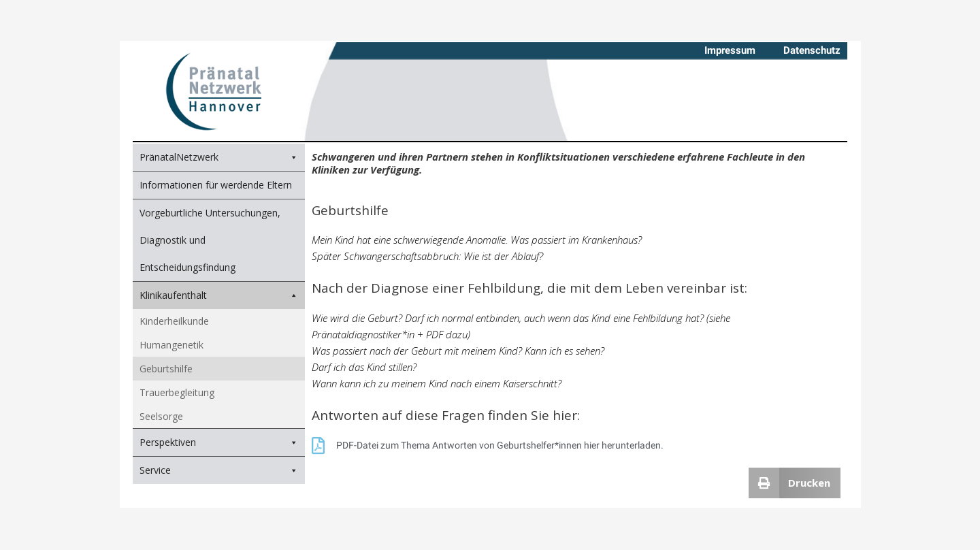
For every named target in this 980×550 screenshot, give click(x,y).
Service (155, 470)
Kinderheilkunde (174, 321)
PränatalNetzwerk (179, 157)
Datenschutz (812, 50)
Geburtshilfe (166, 369)
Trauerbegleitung (177, 392)
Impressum (730, 50)
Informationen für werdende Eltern (216, 185)
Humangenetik (171, 345)
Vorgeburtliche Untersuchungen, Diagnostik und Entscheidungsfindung (210, 240)
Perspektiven (168, 442)
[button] (795, 483)
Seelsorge (161, 416)
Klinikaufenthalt (219, 295)
